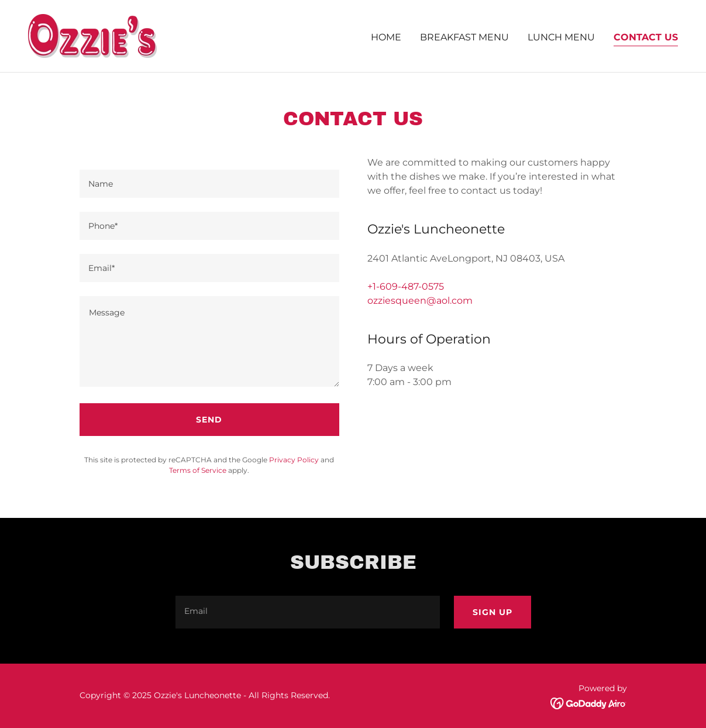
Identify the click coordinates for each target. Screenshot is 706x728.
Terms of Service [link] (198, 470)
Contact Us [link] (646, 37)
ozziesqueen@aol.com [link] (420, 301)
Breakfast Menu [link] (464, 37)
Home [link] (386, 37)
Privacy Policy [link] (294, 460)
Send (209, 420)
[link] (92, 35)
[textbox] (209, 184)
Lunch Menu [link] (561, 37)
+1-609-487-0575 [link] (406, 286)
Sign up (493, 612)
